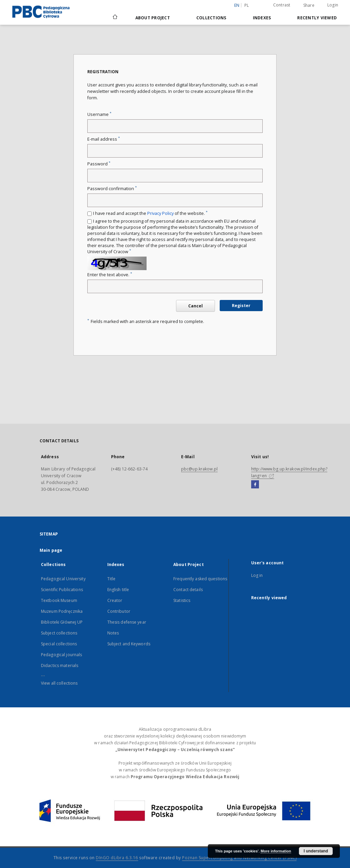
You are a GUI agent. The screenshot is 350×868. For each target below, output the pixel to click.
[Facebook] (255, 485)
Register (241, 306)
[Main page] (115, 18)
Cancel (195, 306)
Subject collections (59, 633)
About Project (153, 18)
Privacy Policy (160, 213)
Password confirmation (112, 189)
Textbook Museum (59, 600)
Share (309, 5)
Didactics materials (60, 665)
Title (112, 579)
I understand (316, 851)
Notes (113, 633)
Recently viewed (317, 18)
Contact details (188, 590)
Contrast (282, 5)
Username (99, 114)
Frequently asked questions (200, 579)
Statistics (182, 600)
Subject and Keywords (129, 644)
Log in (257, 575)
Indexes (262, 18)
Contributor (119, 611)
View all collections (59, 683)
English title (118, 590)
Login (333, 5)
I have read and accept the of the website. (150, 213)
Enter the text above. (110, 275)
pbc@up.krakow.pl (199, 469)
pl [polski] (247, 5)
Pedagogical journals (61, 655)
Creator (115, 600)
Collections (211, 18)
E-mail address (104, 139)
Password (99, 164)
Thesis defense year (127, 622)
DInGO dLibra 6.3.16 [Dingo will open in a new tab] (117, 858)
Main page (51, 550)
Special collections (59, 644)
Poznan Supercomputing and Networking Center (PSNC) (239, 858)
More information (276, 851)
